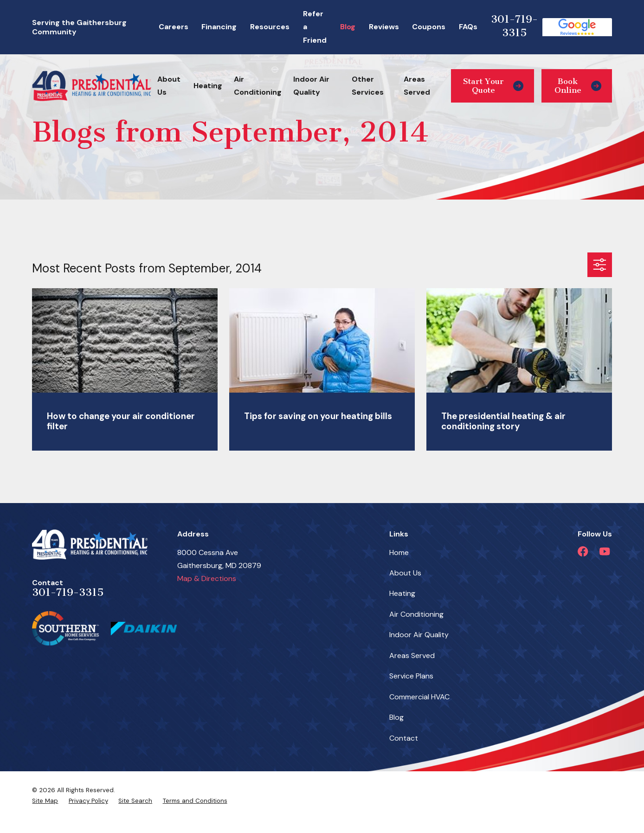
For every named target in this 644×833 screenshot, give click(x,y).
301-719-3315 (514, 26)
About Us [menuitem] (169, 86)
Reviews (384, 27)
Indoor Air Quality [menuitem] (311, 86)
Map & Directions (207, 578)
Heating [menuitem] (208, 86)
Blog (348, 27)
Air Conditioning (416, 614)
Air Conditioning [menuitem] (258, 86)
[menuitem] (45, 801)
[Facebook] (583, 551)
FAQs (468, 27)
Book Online (578, 86)
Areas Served (412, 655)
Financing (219, 27)
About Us (405, 573)
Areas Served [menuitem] (417, 86)
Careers (174, 27)
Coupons (429, 27)
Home (399, 552)
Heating (402, 593)
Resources (270, 27)
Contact (404, 738)
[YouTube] (605, 551)
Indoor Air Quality (419, 635)
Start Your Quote (493, 86)
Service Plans (411, 676)
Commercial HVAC (419, 697)
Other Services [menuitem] (368, 86)
